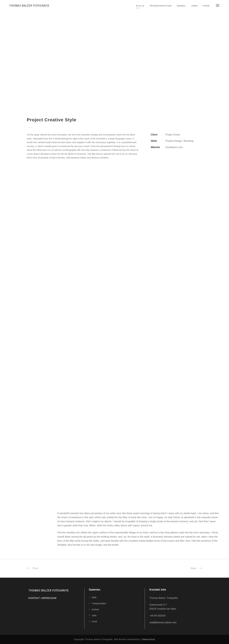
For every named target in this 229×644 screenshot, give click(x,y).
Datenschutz (149, 639)
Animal (181, 6)
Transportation (161, 6)
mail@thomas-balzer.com (163, 622)
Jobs (194, 6)
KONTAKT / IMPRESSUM (42, 598)
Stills (140, 6)
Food (206, 6)
